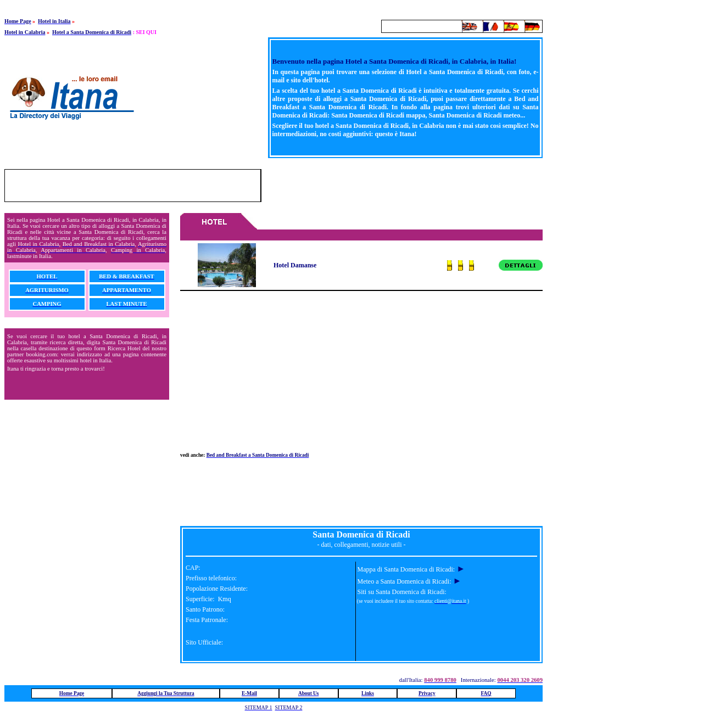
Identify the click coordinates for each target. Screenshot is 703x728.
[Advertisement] (414, 186)
